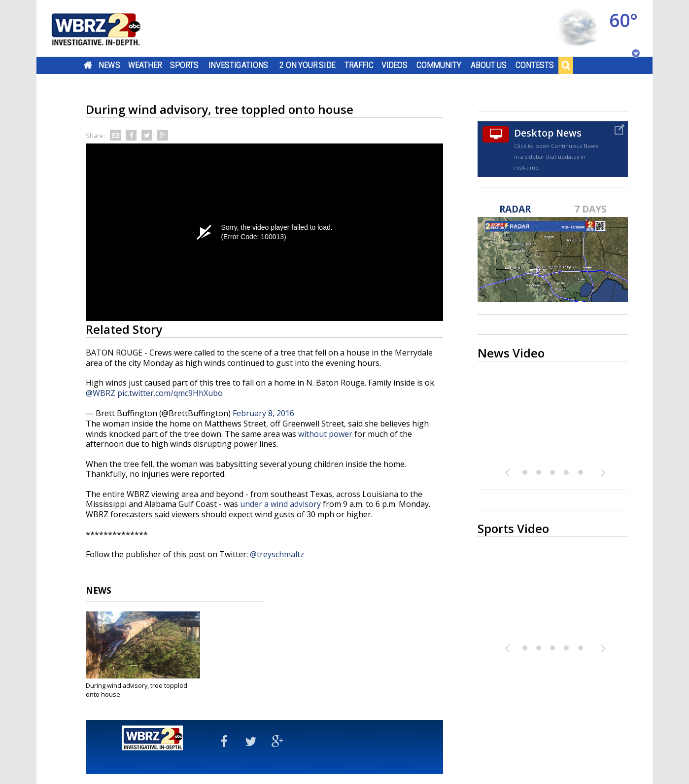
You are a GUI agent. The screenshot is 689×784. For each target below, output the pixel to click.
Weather (145, 65)
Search (566, 65)
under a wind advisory (280, 504)
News (109, 65)
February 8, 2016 (263, 413)
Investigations (239, 65)
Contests (534, 65)
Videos (395, 65)
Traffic (359, 65)
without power (325, 434)
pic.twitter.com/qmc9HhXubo (170, 393)
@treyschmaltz (277, 554)
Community (439, 65)
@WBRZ (101, 393)
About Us (489, 65)
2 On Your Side (307, 65)
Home (88, 65)
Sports (184, 65)
